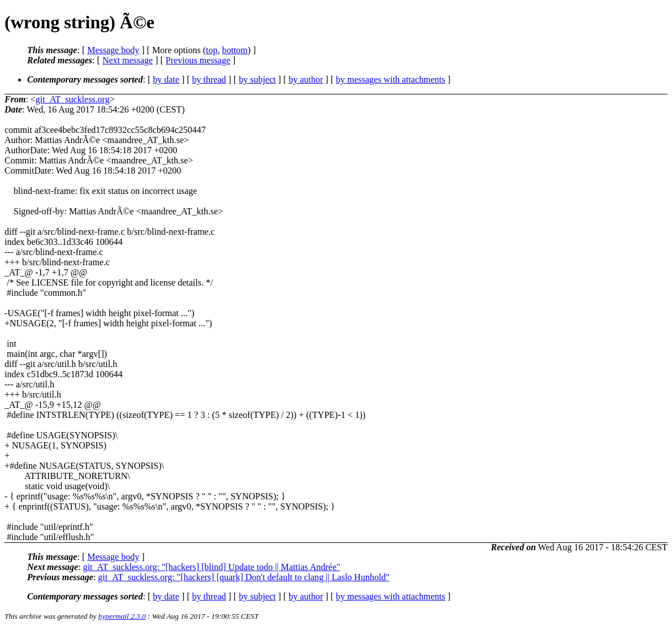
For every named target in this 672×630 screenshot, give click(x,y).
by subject (257, 79)
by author (306, 79)
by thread (209, 79)
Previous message (198, 60)
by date (166, 79)
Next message (128, 60)
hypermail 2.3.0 (122, 616)
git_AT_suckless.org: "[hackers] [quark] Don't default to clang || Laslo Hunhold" (244, 577)
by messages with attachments (391, 79)
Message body (113, 50)
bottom (234, 50)
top (212, 50)
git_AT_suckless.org (73, 99)
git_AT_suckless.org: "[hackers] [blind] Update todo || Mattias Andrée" (212, 567)
